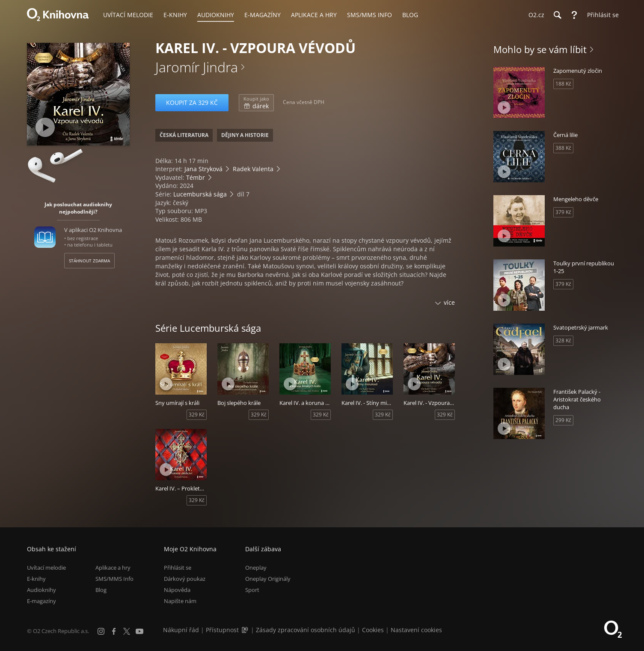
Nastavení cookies (416, 630)
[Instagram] (101, 631)
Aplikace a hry (113, 568)
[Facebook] (114, 631)
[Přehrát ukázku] (45, 127)
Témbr (196, 177)
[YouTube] (139, 631)
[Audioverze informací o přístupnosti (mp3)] (246, 630)
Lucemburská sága (200, 194)
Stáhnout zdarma (89, 261)
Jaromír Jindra (197, 67)
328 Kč (563, 340)
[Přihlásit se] (601, 15)
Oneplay (256, 568)
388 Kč (563, 148)
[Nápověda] (574, 15)
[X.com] (127, 631)
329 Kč (197, 415)
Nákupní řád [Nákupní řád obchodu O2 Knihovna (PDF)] (181, 630)
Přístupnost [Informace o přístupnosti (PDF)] (222, 630)
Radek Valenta (253, 169)
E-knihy (36, 579)
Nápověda (177, 590)
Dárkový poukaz (185, 579)
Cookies (373, 630)
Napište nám (180, 601)
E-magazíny (42, 601)
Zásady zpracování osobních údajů (306, 630)
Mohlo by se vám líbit (540, 49)
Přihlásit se (178, 568)
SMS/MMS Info (114, 579)
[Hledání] (557, 15)
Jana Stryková (203, 169)
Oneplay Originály (268, 579)
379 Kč (563, 212)
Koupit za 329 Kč (192, 103)
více (449, 302)
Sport (252, 590)
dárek (256, 103)
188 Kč (563, 84)
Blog (101, 590)
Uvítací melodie (46, 568)
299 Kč (563, 420)
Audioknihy (42, 590)
